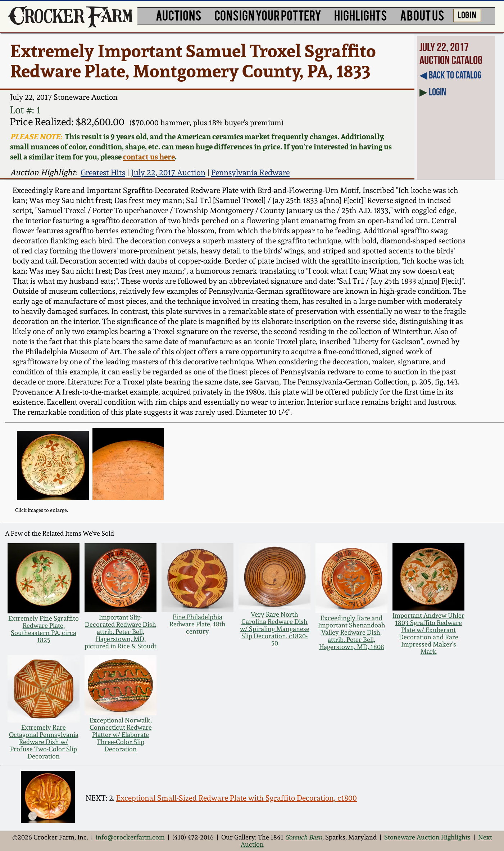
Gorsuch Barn (304, 837)
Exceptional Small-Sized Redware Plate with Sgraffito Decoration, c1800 (237, 798)
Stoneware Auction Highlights (427, 837)
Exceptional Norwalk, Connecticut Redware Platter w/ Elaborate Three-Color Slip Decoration (121, 735)
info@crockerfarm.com (130, 837)
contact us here (149, 157)
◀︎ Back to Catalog (450, 75)
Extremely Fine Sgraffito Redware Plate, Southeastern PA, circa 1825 (44, 629)
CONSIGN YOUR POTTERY (268, 15)
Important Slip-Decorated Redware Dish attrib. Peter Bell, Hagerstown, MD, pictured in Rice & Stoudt (121, 632)
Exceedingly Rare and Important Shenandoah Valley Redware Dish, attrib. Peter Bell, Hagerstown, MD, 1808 (352, 632)
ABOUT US (422, 15)
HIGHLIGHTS (361, 15)
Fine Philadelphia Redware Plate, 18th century (197, 624)
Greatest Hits (103, 172)
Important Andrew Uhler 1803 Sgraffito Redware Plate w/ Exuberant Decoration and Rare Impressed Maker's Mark (428, 634)
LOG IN (467, 14)
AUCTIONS (179, 15)
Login (437, 92)
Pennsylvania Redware (250, 172)
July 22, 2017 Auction (168, 172)
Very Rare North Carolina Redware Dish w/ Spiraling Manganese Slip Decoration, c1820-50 (275, 629)
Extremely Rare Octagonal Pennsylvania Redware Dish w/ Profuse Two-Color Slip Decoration (44, 742)
